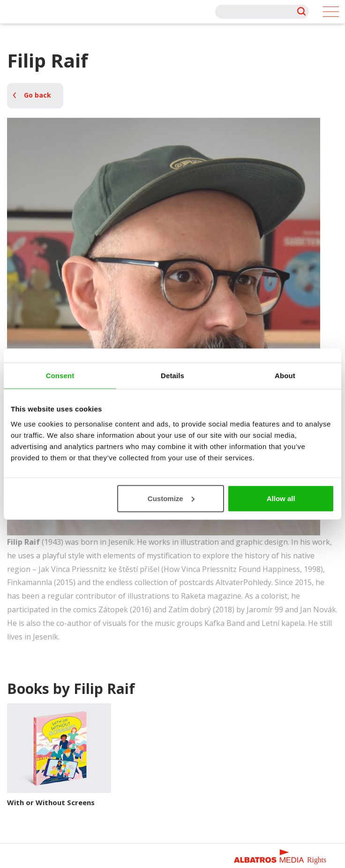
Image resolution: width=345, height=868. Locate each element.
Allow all (281, 498)
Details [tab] (172, 376)
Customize (171, 498)
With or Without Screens (51, 802)
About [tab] (285, 376)
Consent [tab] (60, 376)
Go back (37, 95)
